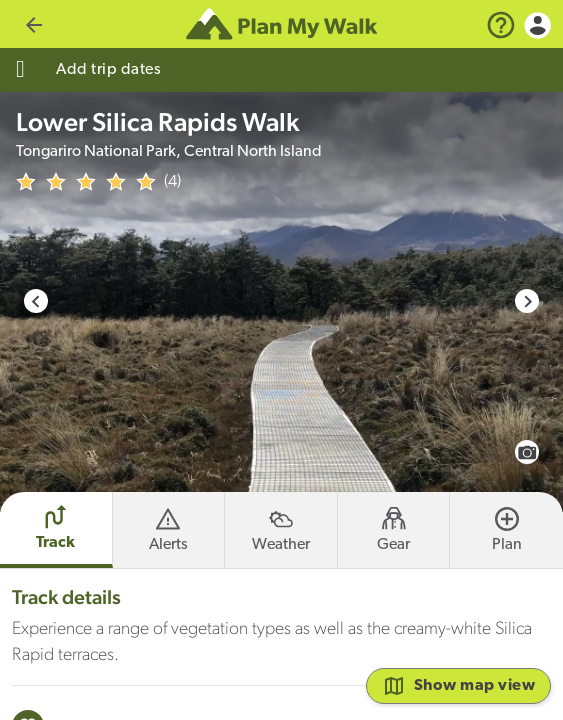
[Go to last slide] (36, 301)
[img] (86, 182)
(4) (172, 182)
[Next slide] (527, 301)
